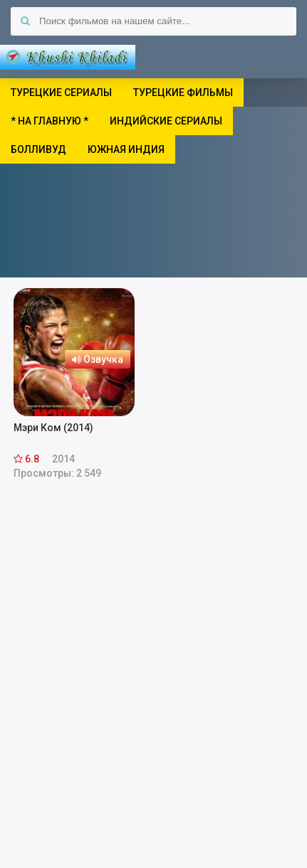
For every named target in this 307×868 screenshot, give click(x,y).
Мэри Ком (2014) (53, 428)
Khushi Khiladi (68, 57)
